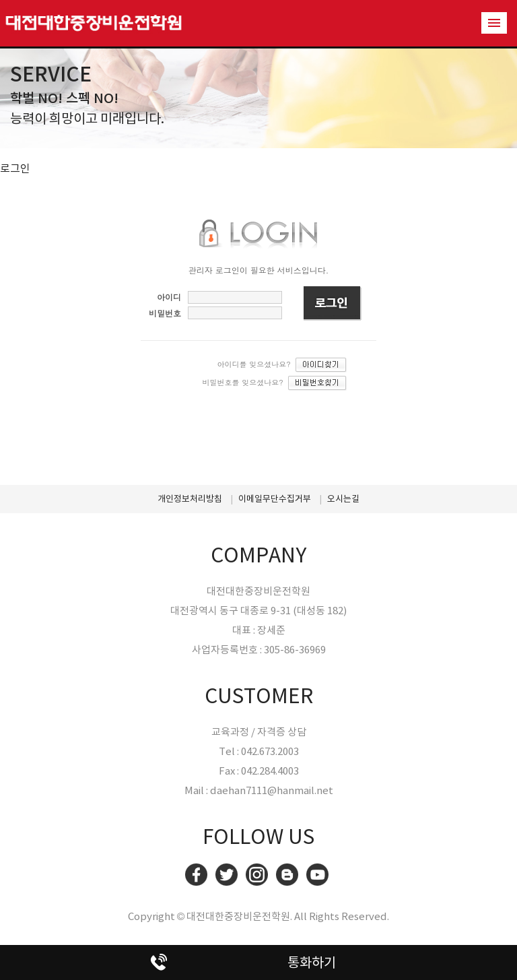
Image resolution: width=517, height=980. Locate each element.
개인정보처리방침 (190, 499)
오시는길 (343, 499)
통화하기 (312, 962)
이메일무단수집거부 (275, 499)
